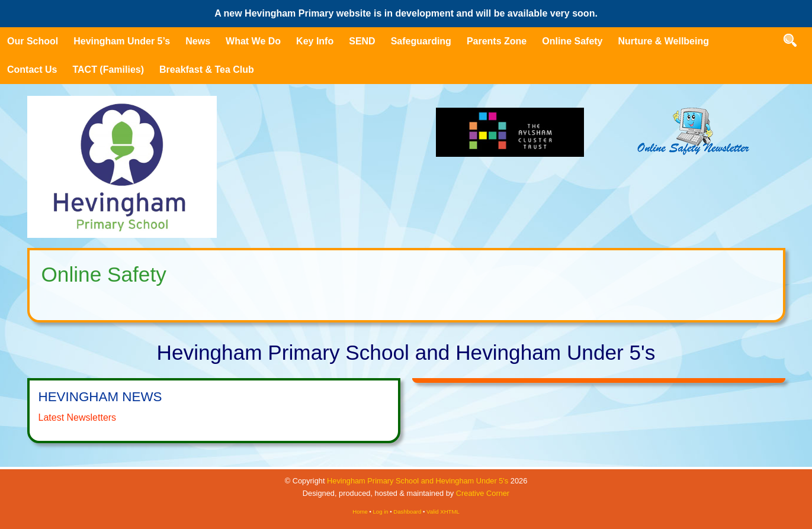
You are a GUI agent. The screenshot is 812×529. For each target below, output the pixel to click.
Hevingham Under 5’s (122, 41)
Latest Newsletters (78, 417)
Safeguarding (421, 41)
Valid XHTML (443, 512)
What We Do (253, 41)
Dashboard (407, 512)
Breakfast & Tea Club (207, 70)
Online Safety (572, 41)
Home (360, 512)
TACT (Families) (108, 70)
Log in (381, 512)
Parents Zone (497, 41)
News (198, 41)
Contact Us (32, 70)
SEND (362, 41)
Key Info (315, 41)
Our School (33, 41)
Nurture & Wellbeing (664, 41)
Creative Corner (483, 493)
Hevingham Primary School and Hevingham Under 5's (418, 481)
